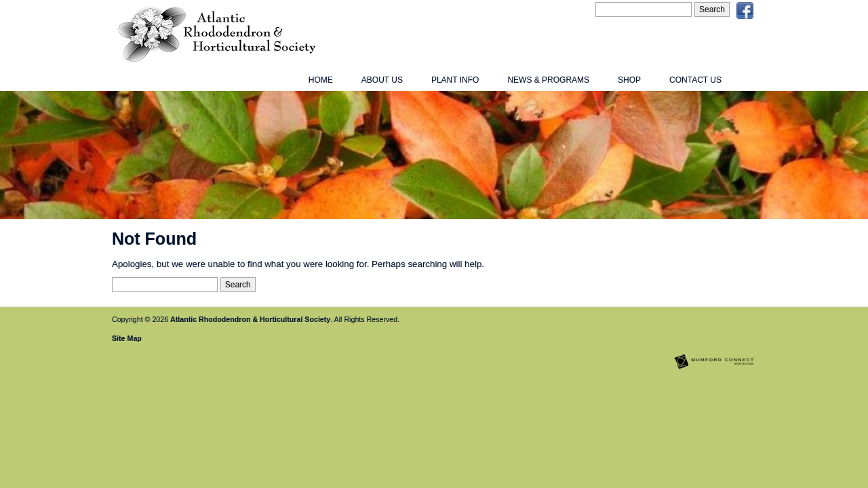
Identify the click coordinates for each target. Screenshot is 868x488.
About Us (382, 80)
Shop (629, 80)
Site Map (127, 338)
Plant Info (455, 80)
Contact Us (695, 80)
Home (321, 80)
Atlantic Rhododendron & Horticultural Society (250, 319)
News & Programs (548, 80)
